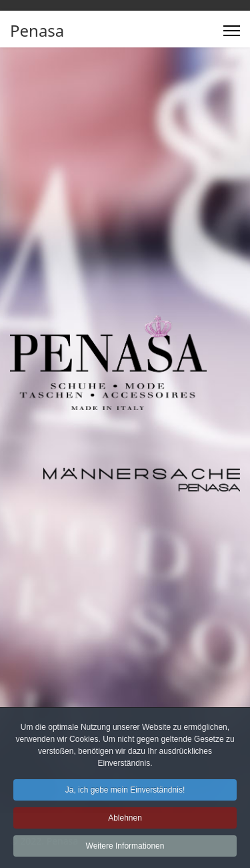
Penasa (37, 31)
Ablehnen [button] (125, 822)
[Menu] (232, 31)
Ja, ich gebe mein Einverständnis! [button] (125, 794)
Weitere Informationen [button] (125, 850)
